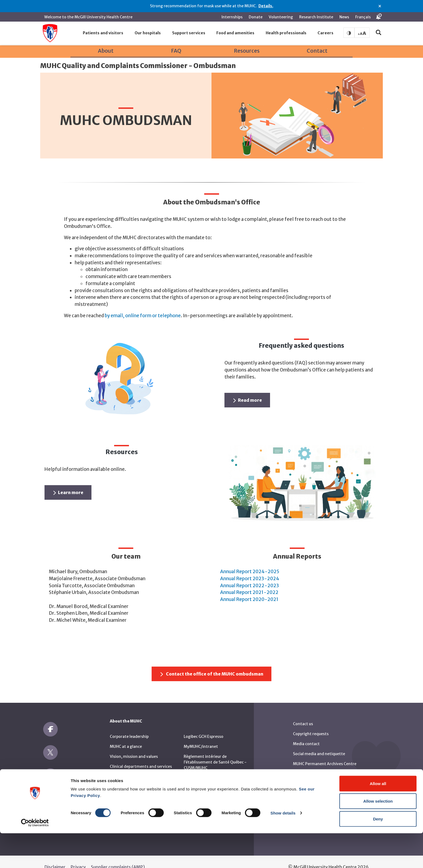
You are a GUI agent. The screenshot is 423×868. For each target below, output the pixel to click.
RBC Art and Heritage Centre (319, 773)
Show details (283, 848)
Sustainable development (133, 766)
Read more (248, 390)
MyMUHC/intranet (201, 736)
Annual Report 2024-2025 (250, 561)
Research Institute (316, 17)
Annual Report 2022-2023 (250, 575)
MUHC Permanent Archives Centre (325, 753)
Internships (232, 17)
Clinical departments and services (141, 756)
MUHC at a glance (126, 736)
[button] (103, 33)
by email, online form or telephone (143, 305)
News (344, 17)
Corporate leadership (129, 726)
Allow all (378, 818)
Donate (256, 17)
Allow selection (378, 836)
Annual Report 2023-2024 (250, 568)
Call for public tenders (130, 776)
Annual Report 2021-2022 (249, 582)
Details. (266, 6)
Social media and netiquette (319, 743)
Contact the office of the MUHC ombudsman (212, 663)
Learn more (68, 482)
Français (363, 17)
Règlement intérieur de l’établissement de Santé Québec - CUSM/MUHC (215, 752)
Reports (191, 783)
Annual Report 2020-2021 (249, 589)
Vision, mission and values (134, 746)
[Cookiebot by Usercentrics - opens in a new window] (35, 857)
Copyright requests (311, 723)
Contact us (303, 713)
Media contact (306, 733)
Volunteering (281, 17)
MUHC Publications (310, 763)
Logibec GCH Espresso (204, 726)
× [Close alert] (380, 6)
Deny (378, 854)
